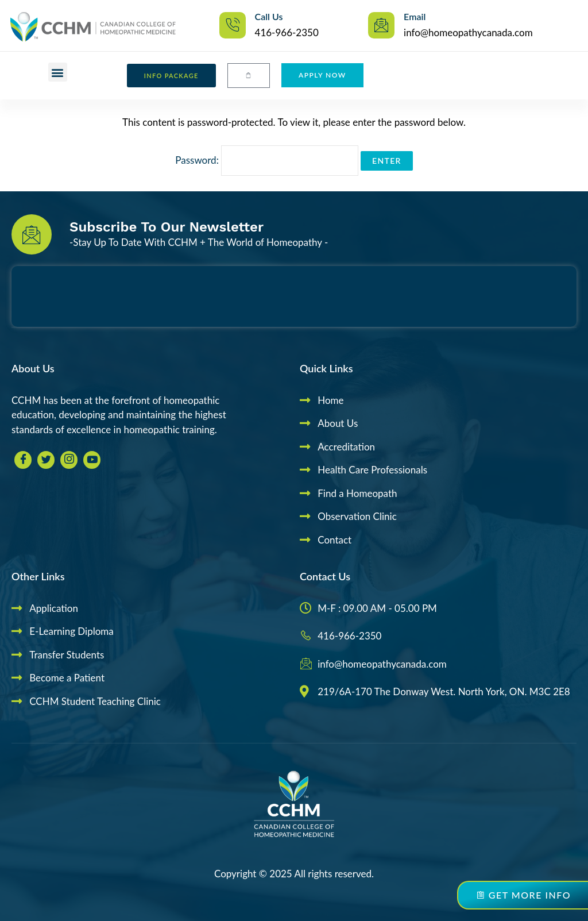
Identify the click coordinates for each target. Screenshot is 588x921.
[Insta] (69, 460)
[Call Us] (233, 25)
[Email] (381, 25)
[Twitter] (46, 460)
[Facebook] (23, 460)
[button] (58, 72)
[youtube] (92, 460)
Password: (266, 160)
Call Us (269, 16)
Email (415, 16)
